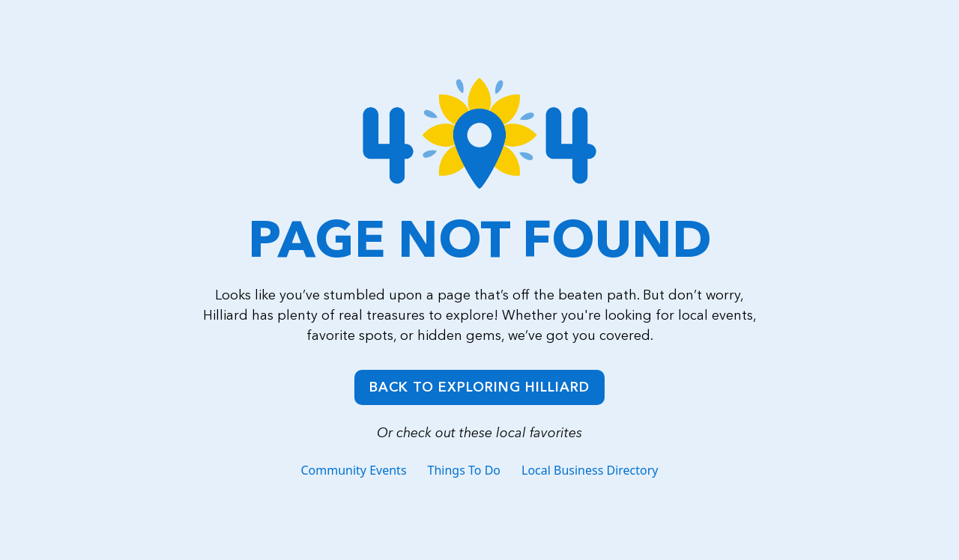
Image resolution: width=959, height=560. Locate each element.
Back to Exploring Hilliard (479, 387)
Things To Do (464, 470)
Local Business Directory (590, 470)
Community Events (353, 470)
